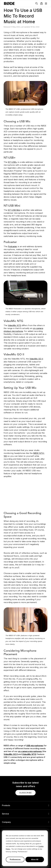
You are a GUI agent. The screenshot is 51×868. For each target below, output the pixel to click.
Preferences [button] (15, 859)
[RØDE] (9, 4)
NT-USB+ (12, 162)
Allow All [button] (35, 859)
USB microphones (35, 746)
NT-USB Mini (14, 210)
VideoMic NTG (15, 325)
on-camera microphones (30, 751)
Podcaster (13, 246)
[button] (41, 4)
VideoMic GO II (36, 359)
